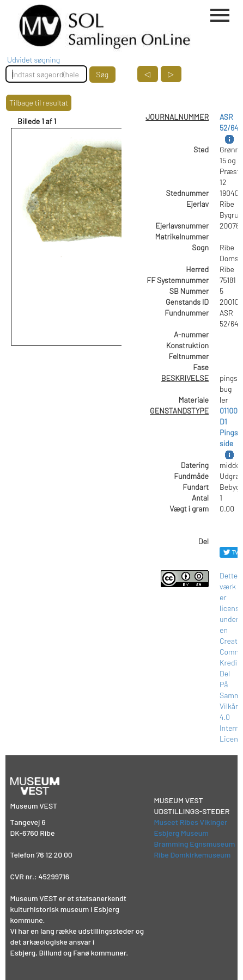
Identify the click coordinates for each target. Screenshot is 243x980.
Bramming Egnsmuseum (195, 844)
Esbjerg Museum (181, 833)
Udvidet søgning (34, 60)
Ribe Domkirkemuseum (193, 855)
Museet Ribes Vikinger (191, 822)
